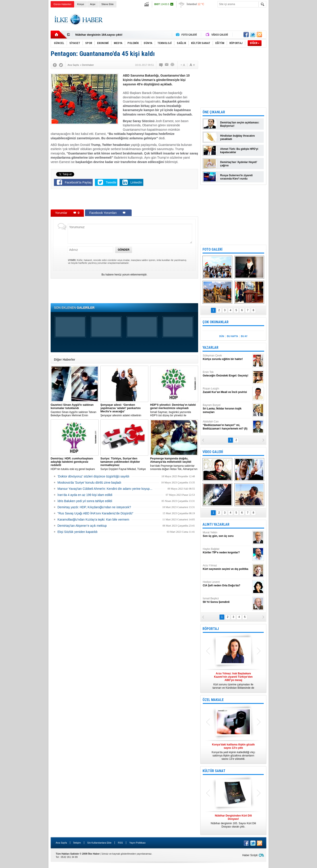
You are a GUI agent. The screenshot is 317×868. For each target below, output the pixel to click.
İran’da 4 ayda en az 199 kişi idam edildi (85, 495)
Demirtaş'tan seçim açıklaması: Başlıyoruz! (240, 124)
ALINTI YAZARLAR (216, 524)
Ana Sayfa (61, 843)
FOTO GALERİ (212, 249)
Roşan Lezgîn (227, 390)
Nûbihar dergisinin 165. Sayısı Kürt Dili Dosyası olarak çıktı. (233, 821)
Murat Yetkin (227, 534)
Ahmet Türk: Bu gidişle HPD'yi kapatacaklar (239, 151)
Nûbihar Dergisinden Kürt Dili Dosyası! (102, 34)
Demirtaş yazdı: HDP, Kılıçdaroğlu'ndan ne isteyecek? (94, 507)
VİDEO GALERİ (213, 452)
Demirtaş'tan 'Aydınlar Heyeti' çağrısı (239, 164)
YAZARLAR (210, 348)
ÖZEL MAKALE (213, 700)
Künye (81, 4)
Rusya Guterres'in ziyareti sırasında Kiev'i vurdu (236, 177)
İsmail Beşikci (227, 600)
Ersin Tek (227, 374)
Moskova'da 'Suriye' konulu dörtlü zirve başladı (89, 483)
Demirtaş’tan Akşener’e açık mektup (82, 526)
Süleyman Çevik (227, 357)
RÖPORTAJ (211, 629)
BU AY (244, 336)
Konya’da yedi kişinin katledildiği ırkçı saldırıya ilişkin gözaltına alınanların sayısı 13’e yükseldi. (233, 752)
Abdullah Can (227, 425)
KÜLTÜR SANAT (214, 771)
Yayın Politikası (137, 843)
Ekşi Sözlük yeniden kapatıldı (77, 532)
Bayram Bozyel (227, 409)
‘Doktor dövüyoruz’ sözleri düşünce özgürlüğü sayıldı (93, 476)
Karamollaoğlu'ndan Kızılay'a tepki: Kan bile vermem (93, 519)
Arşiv (93, 4)
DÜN (222, 336)
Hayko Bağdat (227, 551)
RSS (120, 843)
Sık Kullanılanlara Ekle (99, 843)
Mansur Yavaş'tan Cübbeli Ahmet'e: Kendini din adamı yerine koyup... (105, 489)
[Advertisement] (288, 77)
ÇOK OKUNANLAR (216, 322)
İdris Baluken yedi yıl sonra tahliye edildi (85, 501)
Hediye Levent (227, 584)
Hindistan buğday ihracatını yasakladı (237, 137)
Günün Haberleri (62, 4)
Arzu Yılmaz (227, 567)
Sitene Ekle (107, 4)
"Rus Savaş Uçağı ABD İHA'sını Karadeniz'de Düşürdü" (95, 513)
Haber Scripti (250, 855)
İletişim (77, 843)
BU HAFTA (232, 336)
